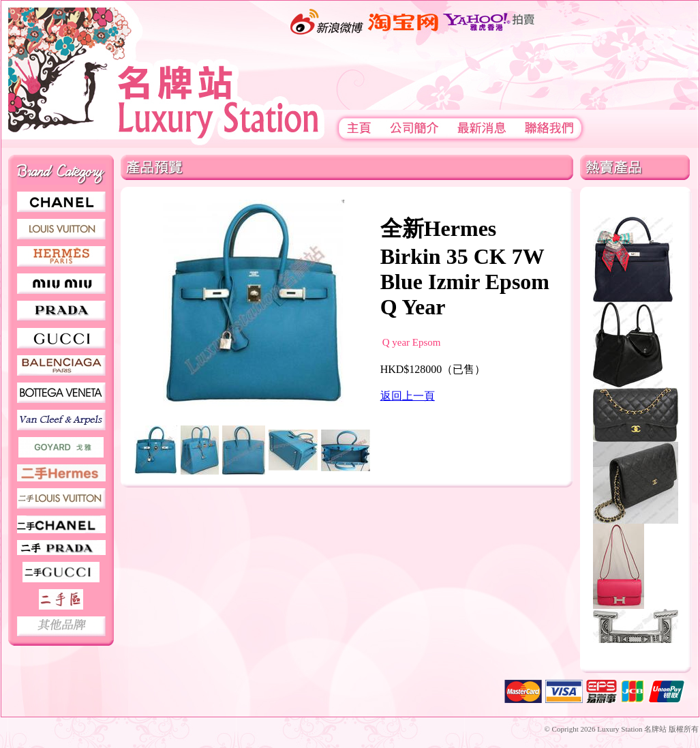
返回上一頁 (408, 396)
